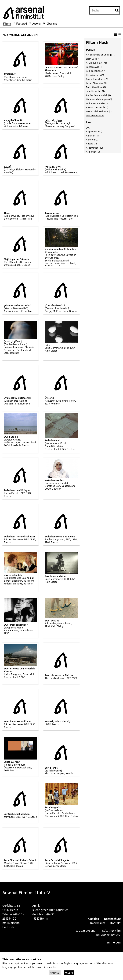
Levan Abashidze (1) (96, 83)
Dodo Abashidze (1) (96, 87)
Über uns (52, 24)
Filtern (7, 24)
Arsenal (37, 24)
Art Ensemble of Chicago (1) (101, 55)
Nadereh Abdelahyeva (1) (99, 99)
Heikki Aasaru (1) (95, 75)
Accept (69, 973)
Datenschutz (112, 919)
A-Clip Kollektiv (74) (96, 63)
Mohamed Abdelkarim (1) (99, 103)
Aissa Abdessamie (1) (97, 107)
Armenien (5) (93, 152)
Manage (55, 973)
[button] (116, 35)
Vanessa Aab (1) (94, 67)
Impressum (98, 923)
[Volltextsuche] (102, 11)
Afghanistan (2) (94, 131)
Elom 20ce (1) (93, 59)
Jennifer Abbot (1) (95, 91)
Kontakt (115, 923)
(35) (88, 127)
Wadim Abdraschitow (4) (99, 111)
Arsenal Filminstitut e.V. (27, 893)
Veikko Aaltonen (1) (96, 71)
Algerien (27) (93, 140)
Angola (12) (92, 144)
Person (91, 50)
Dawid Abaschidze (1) (97, 79)
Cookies (94, 919)
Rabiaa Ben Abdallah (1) (98, 95)
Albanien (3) (92, 136)
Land (89, 122)
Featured (22, 24)
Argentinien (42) (94, 148)
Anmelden (114, 942)
